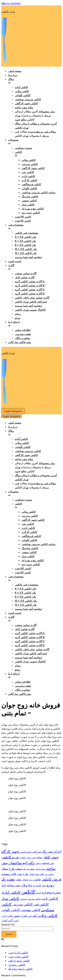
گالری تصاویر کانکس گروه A (30, 282)
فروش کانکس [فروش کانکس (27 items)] (51, 879)
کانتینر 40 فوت (23, 217)
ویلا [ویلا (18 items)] (30, 885)
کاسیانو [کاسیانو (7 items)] (39, 893)
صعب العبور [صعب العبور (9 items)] (34, 874)
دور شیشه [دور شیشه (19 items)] (48, 863)
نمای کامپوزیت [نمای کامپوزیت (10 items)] (39, 885)
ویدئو (17, 318)
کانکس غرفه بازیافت (19, 961)
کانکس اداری (28, 176)
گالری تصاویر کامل (25, 277)
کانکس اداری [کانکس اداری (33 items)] (11, 892)
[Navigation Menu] (13, 411)
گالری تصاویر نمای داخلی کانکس (32, 298)
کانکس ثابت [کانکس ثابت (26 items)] (50, 899)
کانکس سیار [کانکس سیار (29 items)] (10, 898)
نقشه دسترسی (23, 334)
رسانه (18, 314)
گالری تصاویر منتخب (26, 273)
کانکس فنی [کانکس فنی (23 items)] (41, 904)
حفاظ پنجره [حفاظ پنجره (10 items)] (37, 857)
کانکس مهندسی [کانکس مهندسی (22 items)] (30, 910)
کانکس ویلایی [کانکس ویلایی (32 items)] (48, 916)
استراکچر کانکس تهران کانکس (31, 302)
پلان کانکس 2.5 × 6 (25, 241)
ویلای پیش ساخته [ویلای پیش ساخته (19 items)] (17, 885)
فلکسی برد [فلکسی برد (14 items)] (35, 879)
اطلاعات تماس (23, 330)
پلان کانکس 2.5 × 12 (26, 253)
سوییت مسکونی (23, 148)
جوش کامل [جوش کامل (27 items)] (51, 857)
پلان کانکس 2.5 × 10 (26, 249)
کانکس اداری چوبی (18, 953)
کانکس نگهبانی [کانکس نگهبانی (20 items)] (11, 910)
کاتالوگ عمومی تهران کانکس (30, 310)
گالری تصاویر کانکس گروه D (30, 294)
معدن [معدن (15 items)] (18, 879)
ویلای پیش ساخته (24, 107)
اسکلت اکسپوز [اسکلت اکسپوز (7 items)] (26, 852)
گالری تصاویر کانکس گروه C (30, 290)
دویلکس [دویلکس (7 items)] (38, 863)
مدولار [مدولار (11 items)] (25, 880)
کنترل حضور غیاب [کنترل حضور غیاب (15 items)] (17, 916)
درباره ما (13, 75)
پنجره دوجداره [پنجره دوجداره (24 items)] (51, 892)
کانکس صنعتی (29, 201)
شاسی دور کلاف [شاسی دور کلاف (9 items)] (47, 874)
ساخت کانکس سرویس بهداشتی (38, 192)
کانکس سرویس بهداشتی (28, 99)
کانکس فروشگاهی (31, 184)
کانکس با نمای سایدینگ (20, 969)
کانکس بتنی (28, 172)
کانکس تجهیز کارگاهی (26, 103)
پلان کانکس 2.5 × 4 (25, 237)
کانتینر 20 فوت (23, 221)
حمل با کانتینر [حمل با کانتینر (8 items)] (25, 858)
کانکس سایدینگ (30, 197)
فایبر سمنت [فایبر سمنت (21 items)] (9, 874)
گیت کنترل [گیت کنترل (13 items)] (7, 920)
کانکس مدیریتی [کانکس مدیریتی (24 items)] (23, 904)
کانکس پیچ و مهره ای (33, 209)
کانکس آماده (21, 87)
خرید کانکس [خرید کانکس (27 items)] (10, 857)
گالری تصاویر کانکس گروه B (30, 286)
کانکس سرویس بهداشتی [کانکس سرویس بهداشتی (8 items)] (30, 899)
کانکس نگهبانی (23, 95)
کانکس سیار (28, 205)
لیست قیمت (15, 261)
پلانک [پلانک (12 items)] (4, 885)
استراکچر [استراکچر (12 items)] (37, 852)
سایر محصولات (48, 112)
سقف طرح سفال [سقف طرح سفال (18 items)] (12, 869)
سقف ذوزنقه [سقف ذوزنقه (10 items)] (29, 869)
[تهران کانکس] (32, 37)
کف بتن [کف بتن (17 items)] (32, 916)
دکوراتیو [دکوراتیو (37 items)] (28, 863)
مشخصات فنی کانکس (26, 233)
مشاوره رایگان (22, 338)
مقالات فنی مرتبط (46, 132)
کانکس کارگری (29, 180)
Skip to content (11, 3)
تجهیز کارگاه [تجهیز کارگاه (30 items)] (10, 851)
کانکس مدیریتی (30, 164)
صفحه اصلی (15, 71)
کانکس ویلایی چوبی (18, 957)
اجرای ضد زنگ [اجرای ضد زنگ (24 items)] (52, 852)
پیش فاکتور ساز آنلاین (19, 342)
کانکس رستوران (17, 965)
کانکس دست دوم (31, 213)
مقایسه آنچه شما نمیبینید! (28, 257)
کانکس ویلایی (22, 91)
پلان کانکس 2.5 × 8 (25, 245)
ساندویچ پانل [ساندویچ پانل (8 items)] (41, 869)
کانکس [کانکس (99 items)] (28, 892)
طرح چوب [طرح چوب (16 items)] (22, 874)
